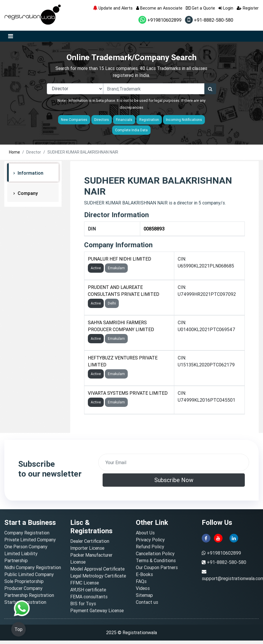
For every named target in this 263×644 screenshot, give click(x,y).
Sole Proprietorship (24, 581)
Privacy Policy (150, 540)
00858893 (154, 229)
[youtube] (218, 538)
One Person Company (26, 547)
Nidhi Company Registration (33, 567)
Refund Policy (150, 547)
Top (18, 629)
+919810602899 (160, 20)
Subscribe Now (174, 480)
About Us (145, 533)
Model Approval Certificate (97, 569)
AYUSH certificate (88, 590)
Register (248, 8)
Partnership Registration (29, 595)
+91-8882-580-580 (209, 20)
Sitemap (144, 595)
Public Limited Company (29, 574)
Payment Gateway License (97, 610)
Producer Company (23, 588)
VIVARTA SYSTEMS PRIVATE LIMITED (128, 393)
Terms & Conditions (156, 560)
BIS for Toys (83, 604)
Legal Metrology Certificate (98, 576)
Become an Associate (159, 8)
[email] (174, 462)
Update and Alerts (113, 8)
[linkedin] (234, 538)
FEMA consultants (89, 597)
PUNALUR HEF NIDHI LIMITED (120, 259)
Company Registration (27, 533)
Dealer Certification (90, 541)
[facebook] (206, 538)
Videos (143, 588)
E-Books (144, 574)
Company (27, 193)
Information (30, 173)
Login (226, 8)
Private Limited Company (30, 540)
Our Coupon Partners (157, 567)
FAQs (141, 581)
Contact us (147, 602)
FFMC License (85, 583)
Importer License (87, 548)
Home (14, 152)
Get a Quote (200, 8)
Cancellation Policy (155, 553)
